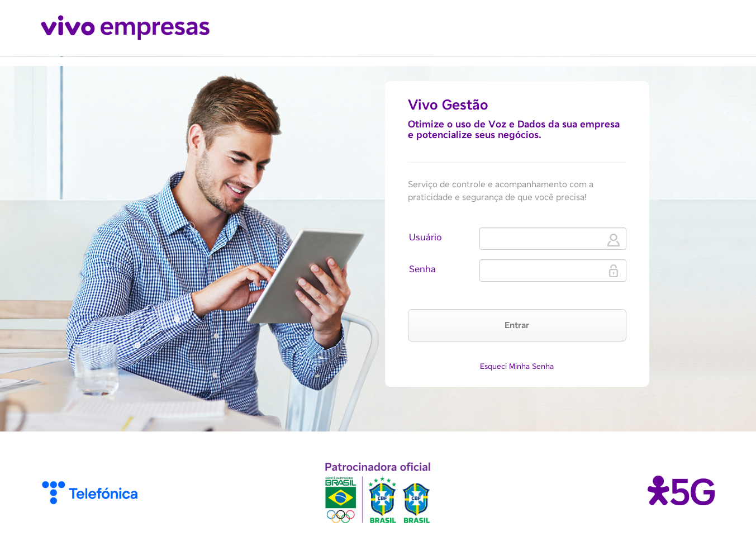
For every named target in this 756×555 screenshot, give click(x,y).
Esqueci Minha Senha (517, 366)
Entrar (517, 325)
